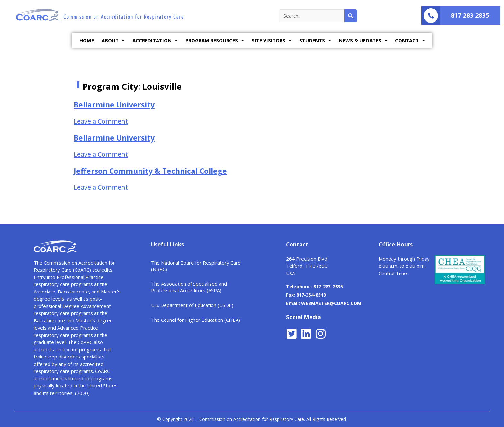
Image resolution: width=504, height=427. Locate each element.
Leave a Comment (101, 121)
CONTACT (410, 40)
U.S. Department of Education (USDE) (192, 305)
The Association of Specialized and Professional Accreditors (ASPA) (189, 287)
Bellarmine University (114, 105)
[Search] (351, 16)
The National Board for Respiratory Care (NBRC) (196, 266)
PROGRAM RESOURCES (215, 40)
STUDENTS (315, 40)
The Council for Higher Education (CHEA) (196, 320)
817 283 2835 (470, 15)
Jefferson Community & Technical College (150, 171)
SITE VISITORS (272, 40)
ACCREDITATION (155, 40)
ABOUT (113, 40)
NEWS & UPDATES (363, 40)
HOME (87, 40)
